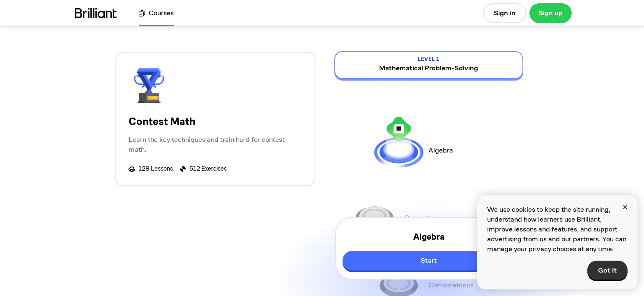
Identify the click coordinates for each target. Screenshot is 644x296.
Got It (607, 270)
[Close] (625, 207)
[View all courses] (156, 13)
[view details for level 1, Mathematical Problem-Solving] (429, 65)
